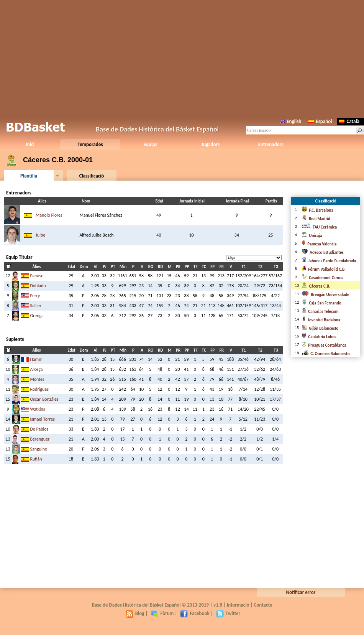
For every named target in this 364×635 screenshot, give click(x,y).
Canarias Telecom (320, 312)
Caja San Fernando (321, 303)
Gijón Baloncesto (320, 328)
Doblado (38, 286)
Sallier (36, 306)
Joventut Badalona (321, 320)
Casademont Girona (322, 278)
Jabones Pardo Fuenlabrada (329, 261)
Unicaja (312, 236)
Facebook (195, 613)
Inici (30, 144)
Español (320, 121)
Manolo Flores (49, 215)
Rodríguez (39, 389)
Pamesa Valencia (319, 244)
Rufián (36, 459)
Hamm (36, 359)
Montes (37, 379)
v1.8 (218, 605)
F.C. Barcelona (317, 210)
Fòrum (162, 613)
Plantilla (29, 176)
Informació (238, 605)
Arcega (36, 369)
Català (349, 121)
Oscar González (44, 399)
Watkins (37, 409)
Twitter (228, 613)
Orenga (37, 316)
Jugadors (211, 144)
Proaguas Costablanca (324, 345)
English (290, 121)
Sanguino (39, 449)
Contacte (263, 605)
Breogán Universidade (325, 295)
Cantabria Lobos (319, 337)
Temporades (90, 144)
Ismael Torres (42, 419)
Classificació (92, 176)
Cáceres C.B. (316, 286)
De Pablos (39, 429)
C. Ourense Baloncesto (325, 354)
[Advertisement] (182, 58)
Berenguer (40, 439)
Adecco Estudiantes (322, 253)
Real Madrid (316, 219)
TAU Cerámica (319, 227)
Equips (150, 144)
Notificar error (301, 592)
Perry (35, 296)
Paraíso (37, 276)
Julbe (40, 235)
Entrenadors (271, 144)
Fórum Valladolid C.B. (324, 269)
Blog (135, 613)
